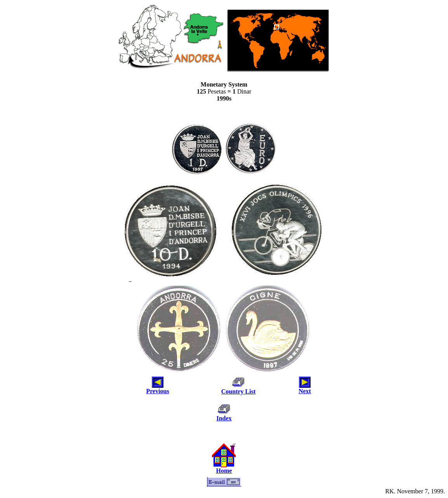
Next (305, 391)
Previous (157, 391)
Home (224, 471)
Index (224, 418)
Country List (238, 391)
